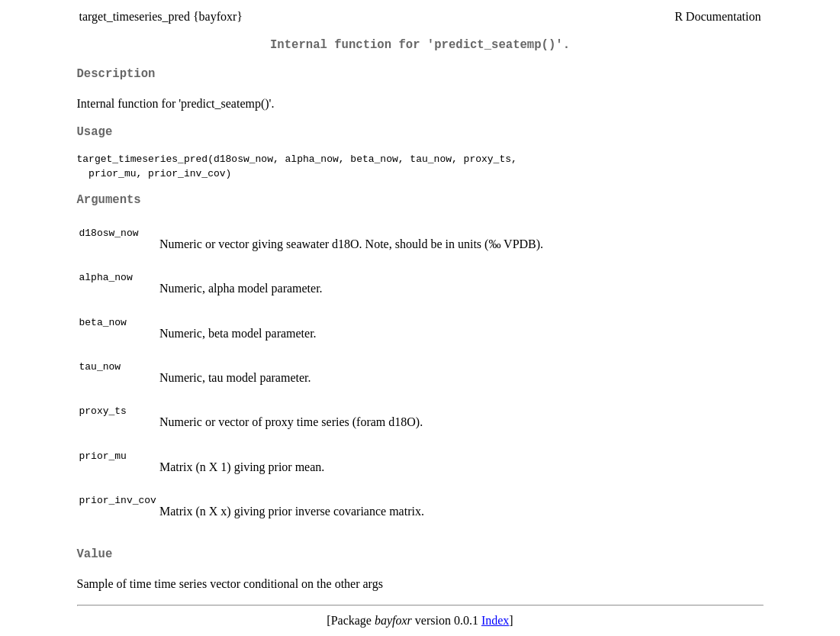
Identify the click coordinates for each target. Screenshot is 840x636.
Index (495, 620)
